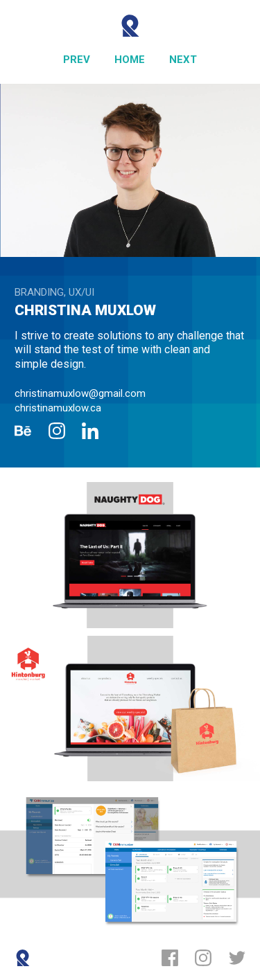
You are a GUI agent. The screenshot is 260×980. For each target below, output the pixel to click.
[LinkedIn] (90, 431)
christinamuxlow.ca (58, 408)
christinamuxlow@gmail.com (80, 393)
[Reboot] (130, 25)
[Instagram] (57, 431)
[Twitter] (237, 958)
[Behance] (23, 431)
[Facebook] (170, 958)
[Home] (130, 60)
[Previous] (76, 60)
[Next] (183, 60)
